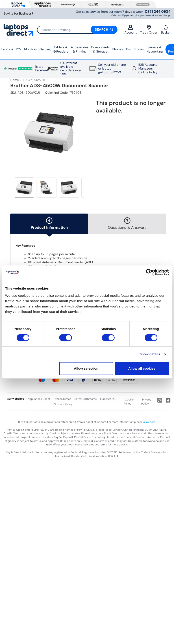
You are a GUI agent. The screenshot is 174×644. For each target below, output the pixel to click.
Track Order (149, 30)
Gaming (45, 49)
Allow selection (86, 368)
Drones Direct (62, 399)
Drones (139, 49)
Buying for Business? (18, 14)
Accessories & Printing (80, 49)
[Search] (77, 30)
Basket (166, 30)
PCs (19, 49)
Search (104, 30)
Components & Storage (100, 49)
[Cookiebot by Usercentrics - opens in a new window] (149, 272)
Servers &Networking (155, 49)
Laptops (7, 49)
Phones (118, 49)
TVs (128, 49)
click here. (150, 422)
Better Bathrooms (86, 399)
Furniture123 (108, 399)
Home (15, 80)
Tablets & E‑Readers (61, 49)
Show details (150, 354)
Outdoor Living (63, 404)
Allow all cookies (142, 368)
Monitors (30, 49)
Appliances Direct (39, 399)
